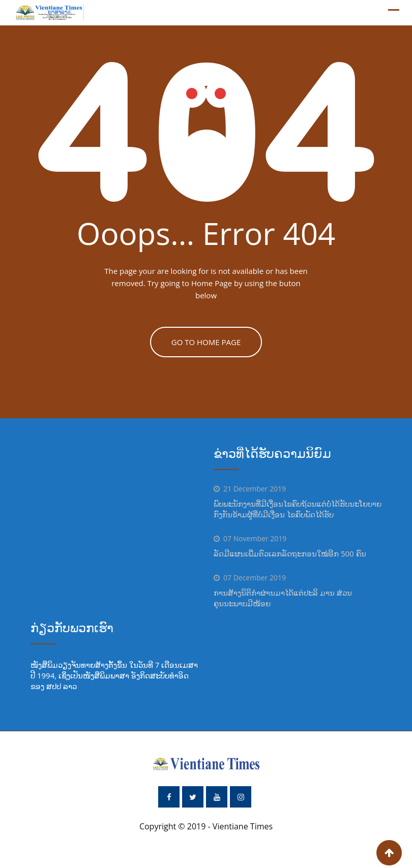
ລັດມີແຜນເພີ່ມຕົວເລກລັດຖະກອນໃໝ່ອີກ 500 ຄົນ (290, 553)
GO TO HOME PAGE (206, 342)
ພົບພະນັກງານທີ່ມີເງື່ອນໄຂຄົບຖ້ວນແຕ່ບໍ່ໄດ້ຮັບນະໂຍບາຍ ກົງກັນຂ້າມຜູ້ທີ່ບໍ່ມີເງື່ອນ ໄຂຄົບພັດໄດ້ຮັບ (298, 509)
